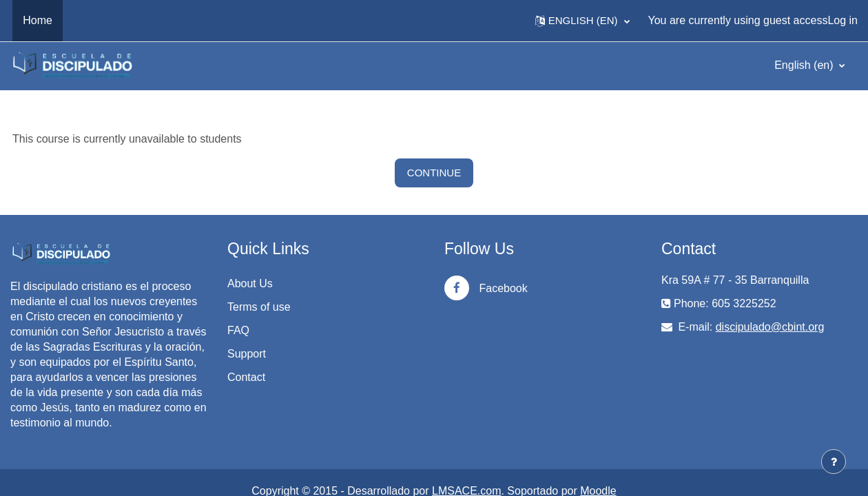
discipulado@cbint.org (770, 327)
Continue (434, 173)
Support (247, 354)
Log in (843, 20)
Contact (246, 377)
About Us (250, 283)
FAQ (238, 330)
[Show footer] (834, 462)
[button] (582, 21)
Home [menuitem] (38, 20)
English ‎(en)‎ (805, 65)
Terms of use (259, 307)
